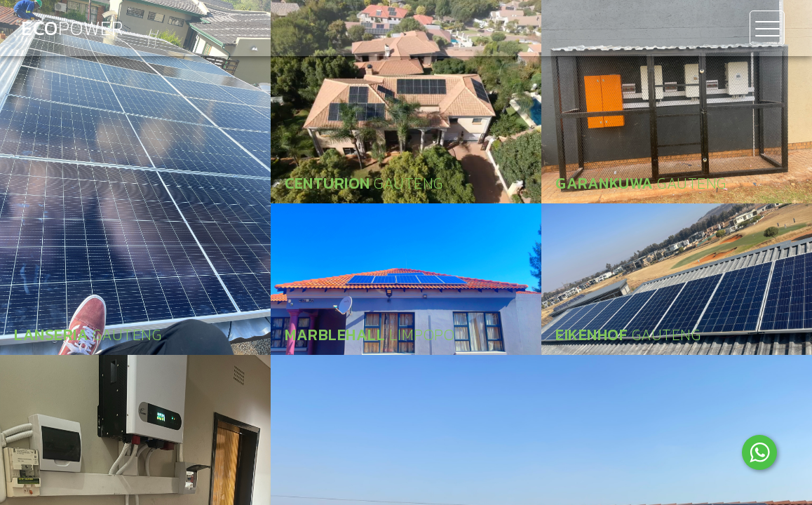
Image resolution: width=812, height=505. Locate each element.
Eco (72, 28)
